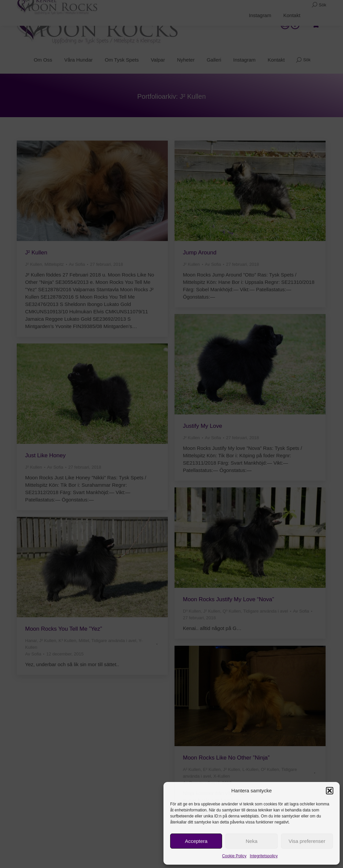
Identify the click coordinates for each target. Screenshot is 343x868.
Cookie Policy (234, 856)
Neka (251, 841)
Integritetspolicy (264, 856)
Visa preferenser (307, 841)
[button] (330, 791)
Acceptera (196, 841)
